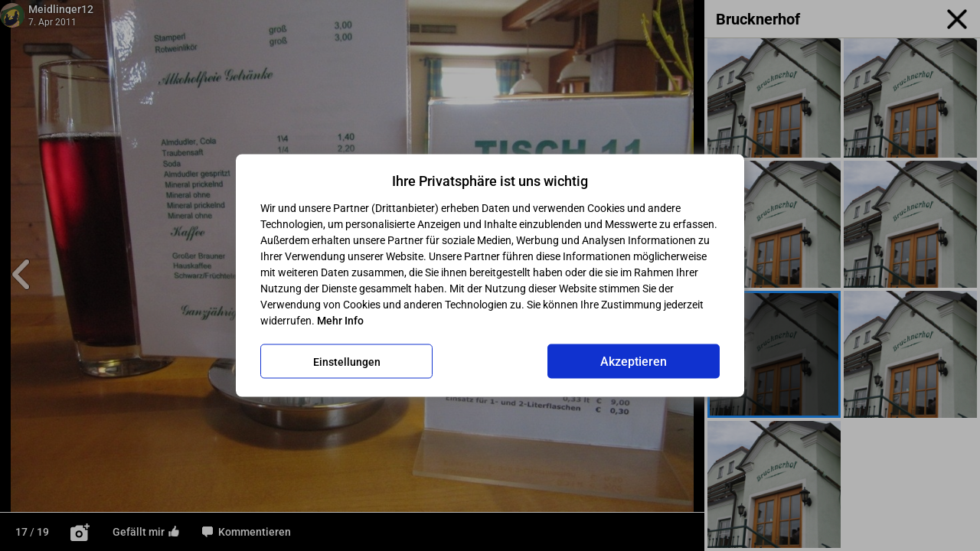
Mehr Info (340, 321)
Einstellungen (347, 361)
